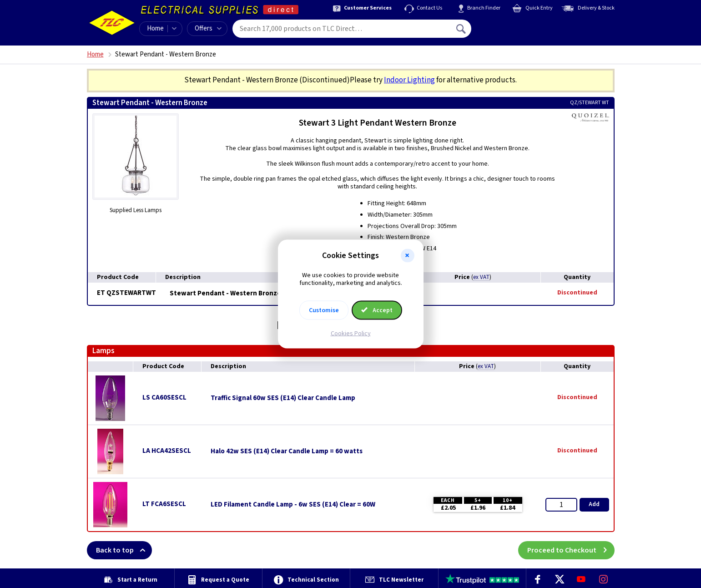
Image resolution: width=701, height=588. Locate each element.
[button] (408, 256)
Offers (208, 28)
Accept (377, 310)
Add (594, 504)
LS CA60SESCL (164, 398)
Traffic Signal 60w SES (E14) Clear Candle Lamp (283, 398)
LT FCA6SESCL (164, 504)
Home (155, 28)
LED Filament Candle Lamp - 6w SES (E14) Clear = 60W (293, 505)
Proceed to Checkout (571, 550)
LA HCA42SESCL (167, 451)
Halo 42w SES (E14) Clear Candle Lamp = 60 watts (287, 451)
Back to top (124, 550)
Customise (324, 310)
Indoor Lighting (409, 80)
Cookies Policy (351, 333)
